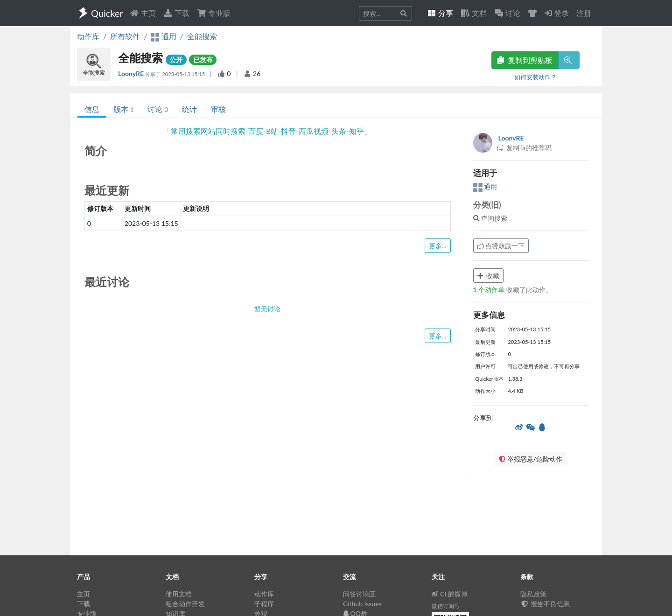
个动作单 (490, 290)
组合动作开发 (185, 604)
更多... (438, 246)
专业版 (214, 13)
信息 (92, 109)
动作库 (88, 36)
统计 (189, 109)
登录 (557, 13)
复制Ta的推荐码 (524, 148)
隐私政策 (533, 594)
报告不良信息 (545, 604)
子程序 (264, 604)
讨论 (157, 109)
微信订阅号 (446, 606)
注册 (584, 13)
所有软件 (125, 36)
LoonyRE (132, 73)
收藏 (489, 276)
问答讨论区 (359, 594)
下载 (176, 13)
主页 (143, 13)
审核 (218, 109)
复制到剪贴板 (525, 60)
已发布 (203, 59)
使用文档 (179, 594)
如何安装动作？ (535, 77)
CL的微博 (450, 594)
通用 (485, 186)
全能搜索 (202, 36)
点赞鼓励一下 (501, 246)
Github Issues (362, 604)
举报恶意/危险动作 (531, 459)
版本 (123, 109)
